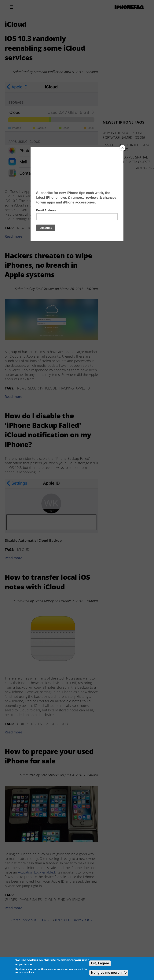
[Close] (123, 148)
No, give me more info (109, 973)
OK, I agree (100, 963)
